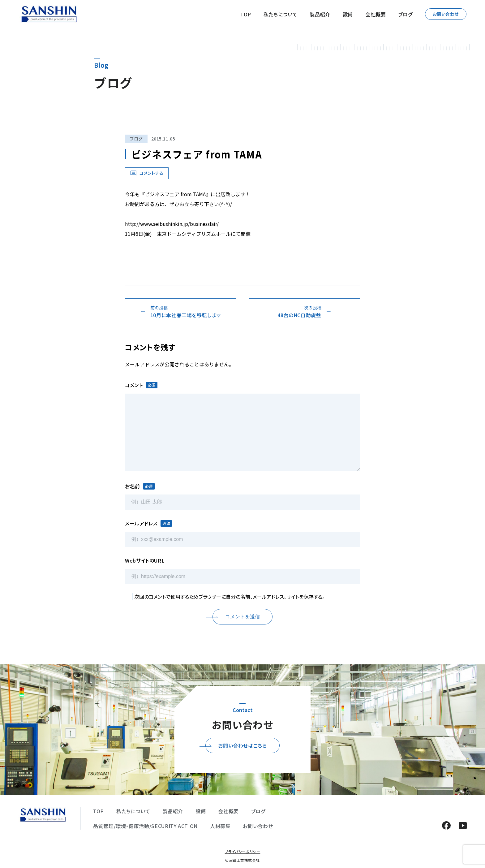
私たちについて (280, 14)
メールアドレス (148, 523)
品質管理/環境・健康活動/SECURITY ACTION (145, 826)
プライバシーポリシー (243, 851)
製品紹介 (320, 14)
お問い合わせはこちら (242, 745)
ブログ (406, 14)
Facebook (446, 825)
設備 (348, 14)
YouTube (463, 825)
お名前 (140, 486)
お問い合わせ (446, 14)
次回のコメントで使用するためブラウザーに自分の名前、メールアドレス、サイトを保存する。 (230, 597)
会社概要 (376, 14)
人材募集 (220, 826)
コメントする (151, 173)
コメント (141, 385)
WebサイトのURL (145, 560)
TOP (246, 14)
